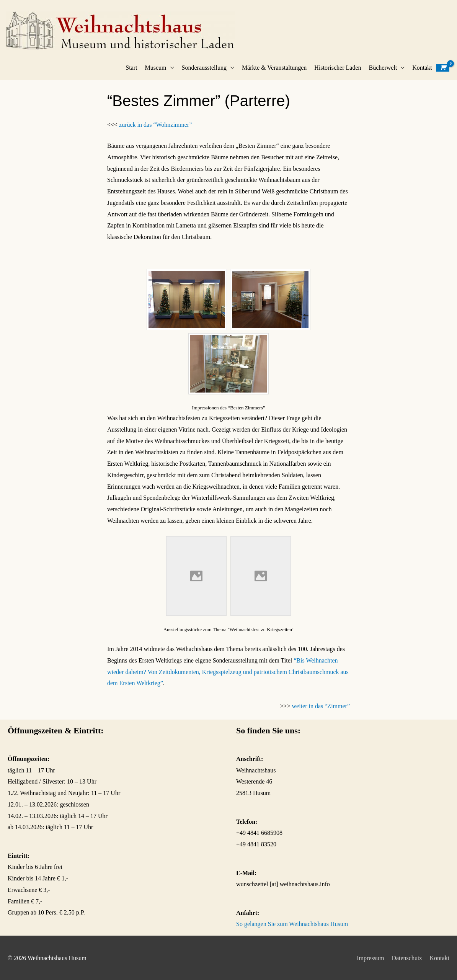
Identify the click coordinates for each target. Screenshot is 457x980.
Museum (156, 68)
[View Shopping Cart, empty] (443, 68)
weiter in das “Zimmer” (321, 706)
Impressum (370, 958)
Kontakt (422, 68)
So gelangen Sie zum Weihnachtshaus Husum (292, 924)
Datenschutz (407, 958)
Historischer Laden (338, 68)
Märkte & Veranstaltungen (274, 68)
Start (131, 68)
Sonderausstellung (204, 68)
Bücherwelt (383, 68)
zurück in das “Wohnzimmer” (155, 125)
